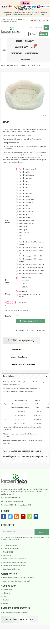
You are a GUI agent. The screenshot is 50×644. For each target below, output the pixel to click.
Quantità (8, 316)
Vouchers (6, 603)
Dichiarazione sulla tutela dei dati (14, 566)
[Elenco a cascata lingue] (36, 21)
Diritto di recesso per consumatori (14, 559)
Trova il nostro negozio (9, 19)
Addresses (7, 593)
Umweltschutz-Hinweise (11, 569)
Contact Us (6, 22)
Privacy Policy (8, 555)
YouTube (23, 517)
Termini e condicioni (10, 545)
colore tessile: (7, 221)
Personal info (7, 590)
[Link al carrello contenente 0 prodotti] (43, 34)
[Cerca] (39, 28)
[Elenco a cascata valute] (45, 21)
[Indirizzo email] (18, 532)
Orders (5, 597)
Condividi (20, 331)
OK (42, 532)
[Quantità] (29, 316)
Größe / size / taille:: (8, 282)
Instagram (36, 517)
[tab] (25, 376)
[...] (13, 494)
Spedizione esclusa (11, 306)
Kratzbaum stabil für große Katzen (15, 612)
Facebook (4, 517)
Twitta (30, 331)
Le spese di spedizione (11, 549)
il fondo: (8, 294)
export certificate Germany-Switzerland (16, 581)
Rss (17, 517)
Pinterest (41, 331)
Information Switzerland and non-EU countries (19, 578)
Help (15, 22)
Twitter (10, 517)
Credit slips (7, 600)
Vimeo (30, 517)
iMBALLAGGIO (8, 552)
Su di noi (22, 19)
